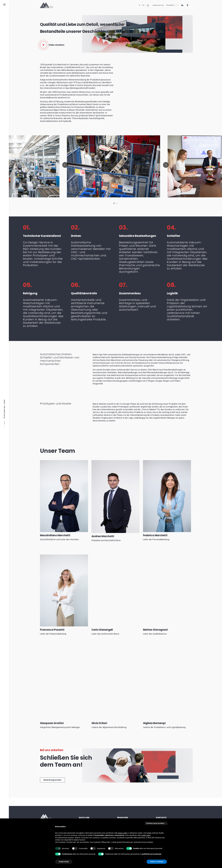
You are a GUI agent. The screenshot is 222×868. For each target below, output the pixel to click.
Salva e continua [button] (157, 862)
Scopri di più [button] (64, 862)
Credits (4, 402)
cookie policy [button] (146, 835)
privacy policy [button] (123, 833)
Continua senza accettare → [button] (156, 823)
